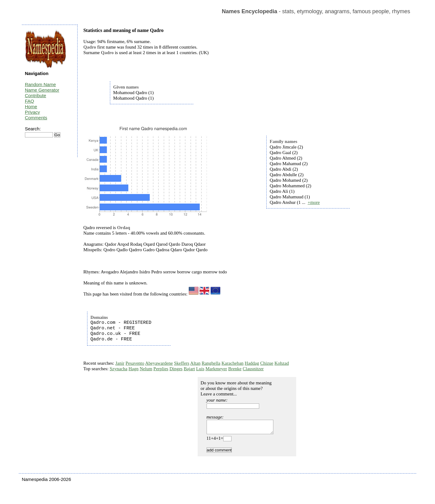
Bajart (189, 369)
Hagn (133, 369)
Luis (200, 369)
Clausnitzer (253, 369)
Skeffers (182, 363)
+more (314, 202)
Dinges (176, 369)
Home (31, 107)
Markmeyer (216, 369)
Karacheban (232, 363)
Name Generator (42, 90)
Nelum (146, 369)
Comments (36, 118)
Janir (120, 363)
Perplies (161, 369)
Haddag (252, 363)
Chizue (267, 363)
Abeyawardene (159, 363)
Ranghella (211, 363)
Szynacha (118, 369)
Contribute (36, 95)
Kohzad (282, 363)
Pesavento (135, 363)
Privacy (32, 112)
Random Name (40, 84)
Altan (195, 363)
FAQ (30, 101)
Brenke (235, 369)
